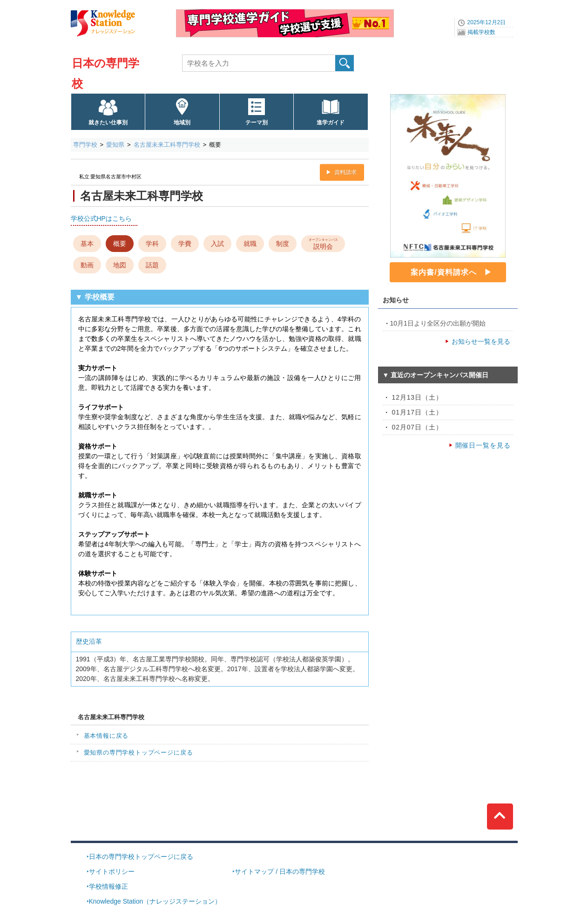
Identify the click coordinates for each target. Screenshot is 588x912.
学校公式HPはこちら (101, 218)
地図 (120, 265)
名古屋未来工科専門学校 (167, 145)
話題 (152, 265)
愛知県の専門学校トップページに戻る (139, 752)
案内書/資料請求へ (443, 272)
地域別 (182, 123)
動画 (87, 265)
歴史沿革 (89, 641)
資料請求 (345, 172)
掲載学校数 (481, 32)
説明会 (323, 243)
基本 (87, 244)
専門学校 (85, 145)
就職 (250, 244)
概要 (120, 244)
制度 (283, 244)
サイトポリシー (112, 871)
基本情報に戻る (106, 736)
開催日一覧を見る (483, 445)
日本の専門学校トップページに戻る (141, 857)
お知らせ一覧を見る (481, 341)
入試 (217, 244)
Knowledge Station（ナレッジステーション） (155, 901)
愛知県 (115, 145)
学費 (185, 244)
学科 (152, 244)
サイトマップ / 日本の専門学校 (280, 871)
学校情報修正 (108, 886)
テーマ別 (257, 123)
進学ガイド (331, 123)
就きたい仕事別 (108, 123)
